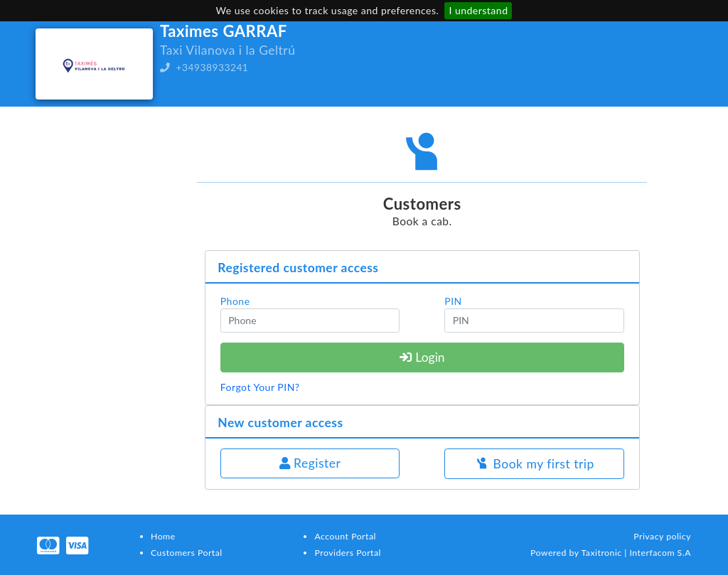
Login (422, 357)
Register (310, 463)
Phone (235, 301)
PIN (453, 301)
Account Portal (345, 536)
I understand (478, 10)
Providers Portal (347, 553)
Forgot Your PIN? (260, 387)
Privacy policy (662, 536)
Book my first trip (534, 464)
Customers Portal (187, 553)
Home (163, 536)
